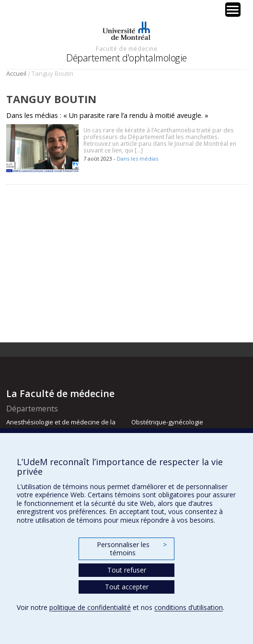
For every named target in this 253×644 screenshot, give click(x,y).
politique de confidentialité (90, 607)
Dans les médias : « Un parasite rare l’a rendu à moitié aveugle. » (107, 115)
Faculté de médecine (126, 48)
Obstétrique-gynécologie (167, 422)
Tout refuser (127, 570)
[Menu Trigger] (233, 10)
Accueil (16, 73)
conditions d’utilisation (189, 607)
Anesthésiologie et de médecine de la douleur (61, 426)
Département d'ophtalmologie (126, 58)
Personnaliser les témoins (132, 549)
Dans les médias (138, 158)
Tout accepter (127, 587)
